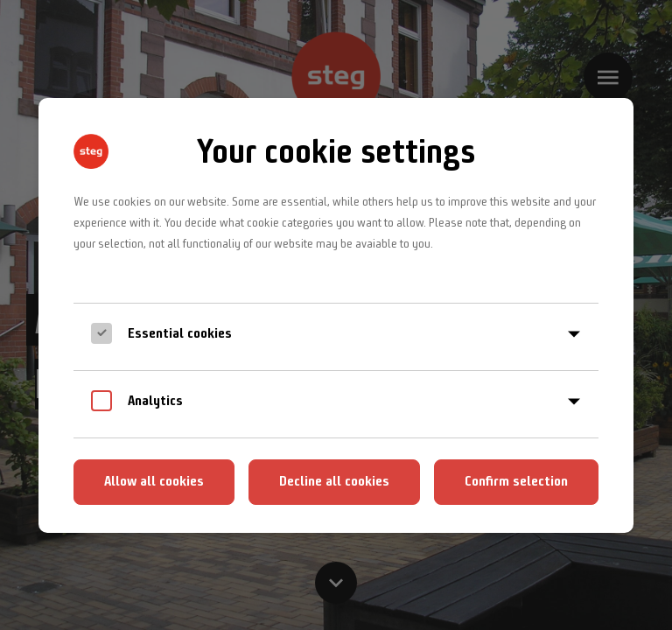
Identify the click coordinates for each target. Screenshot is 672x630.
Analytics (155, 400)
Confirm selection (516, 481)
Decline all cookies (334, 481)
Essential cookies (180, 333)
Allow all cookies (154, 481)
